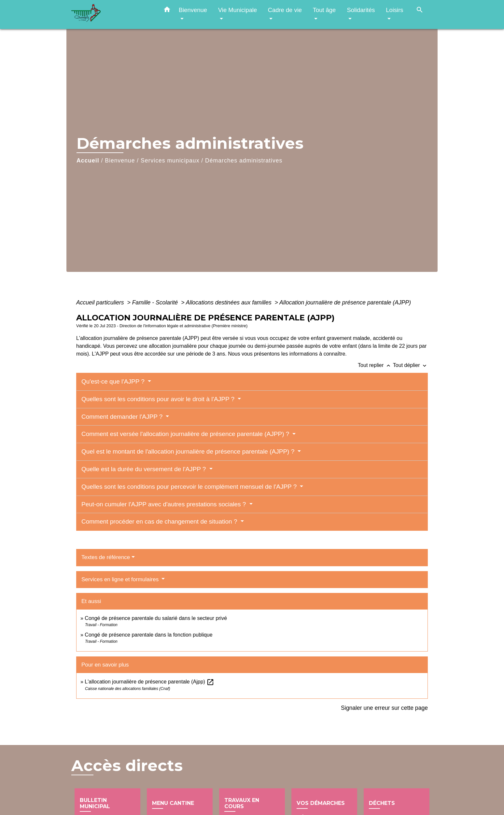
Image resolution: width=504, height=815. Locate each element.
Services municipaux (170, 161)
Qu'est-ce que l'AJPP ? (114, 381)
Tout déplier (410, 365)
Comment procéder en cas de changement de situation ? (160, 521)
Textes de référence (106, 557)
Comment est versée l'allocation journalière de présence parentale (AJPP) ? (186, 434)
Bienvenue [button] (193, 10)
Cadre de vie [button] (285, 10)
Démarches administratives (244, 161)
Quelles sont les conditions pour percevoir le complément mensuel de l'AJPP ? (190, 487)
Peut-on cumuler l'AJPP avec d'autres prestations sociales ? (165, 504)
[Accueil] (112, 14)
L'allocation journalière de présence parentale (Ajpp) (149, 682)
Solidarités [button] (361, 10)
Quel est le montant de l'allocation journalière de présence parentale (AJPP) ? (189, 451)
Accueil (88, 161)
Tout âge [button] (324, 10)
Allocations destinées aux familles (230, 302)
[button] (167, 11)
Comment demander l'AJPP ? (123, 417)
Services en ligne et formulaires (121, 579)
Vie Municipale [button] (238, 10)
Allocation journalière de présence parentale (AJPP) (345, 302)
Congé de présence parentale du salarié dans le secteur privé (156, 618)
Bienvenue (120, 161)
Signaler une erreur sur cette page (384, 708)
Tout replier (375, 365)
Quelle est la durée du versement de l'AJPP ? (145, 469)
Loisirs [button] (394, 10)
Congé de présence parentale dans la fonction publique (148, 635)
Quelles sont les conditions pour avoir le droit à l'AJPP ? (159, 399)
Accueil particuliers (101, 302)
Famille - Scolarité (156, 302)
